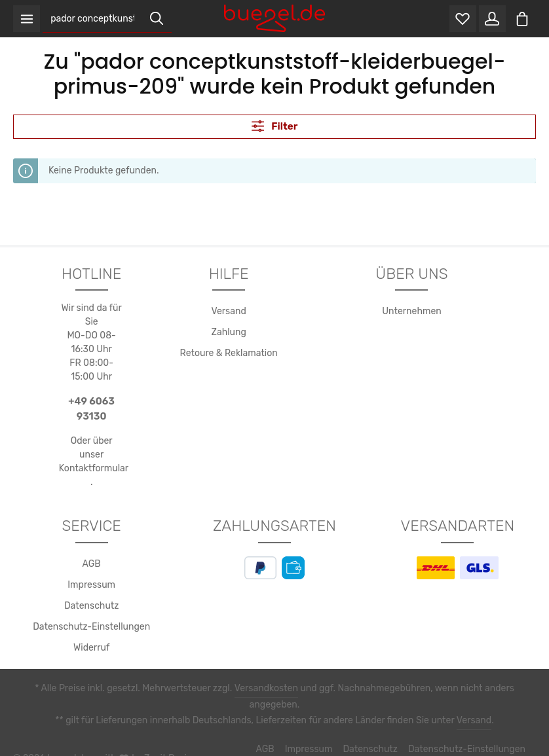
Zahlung (229, 334)
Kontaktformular (91, 469)
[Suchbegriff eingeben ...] (94, 19)
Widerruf (91, 649)
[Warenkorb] (522, 19)
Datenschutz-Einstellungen (91, 628)
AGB (92, 565)
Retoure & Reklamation (229, 355)
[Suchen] (158, 19)
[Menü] (27, 19)
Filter (274, 127)
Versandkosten (243, 689)
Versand (228, 313)
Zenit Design (164, 736)
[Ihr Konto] (491, 19)
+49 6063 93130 (91, 410)
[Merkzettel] (460, 19)
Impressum (91, 586)
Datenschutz (92, 607)
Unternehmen (412, 313)
